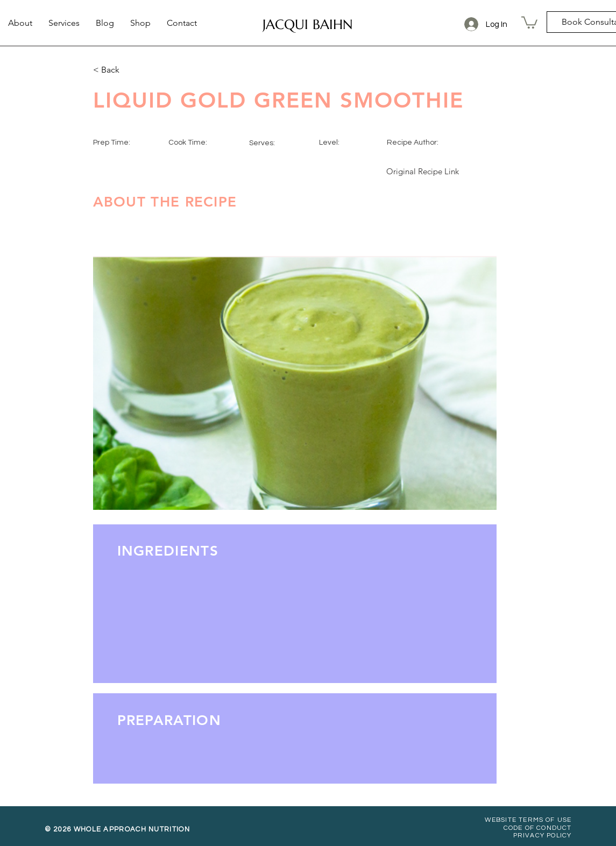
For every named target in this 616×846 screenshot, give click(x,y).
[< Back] (129, 70)
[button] (529, 22)
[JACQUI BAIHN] (308, 24)
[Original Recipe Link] (423, 171)
